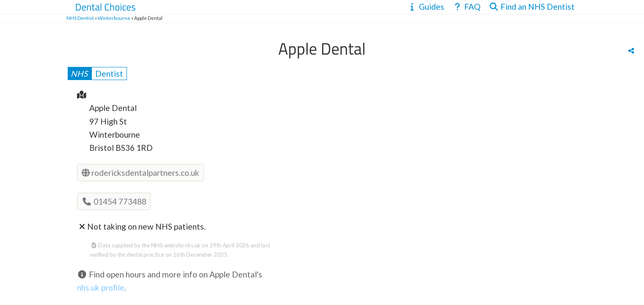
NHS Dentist (80, 18)
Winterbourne (114, 18)
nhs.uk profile (101, 287)
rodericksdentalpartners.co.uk (140, 173)
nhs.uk (193, 245)
